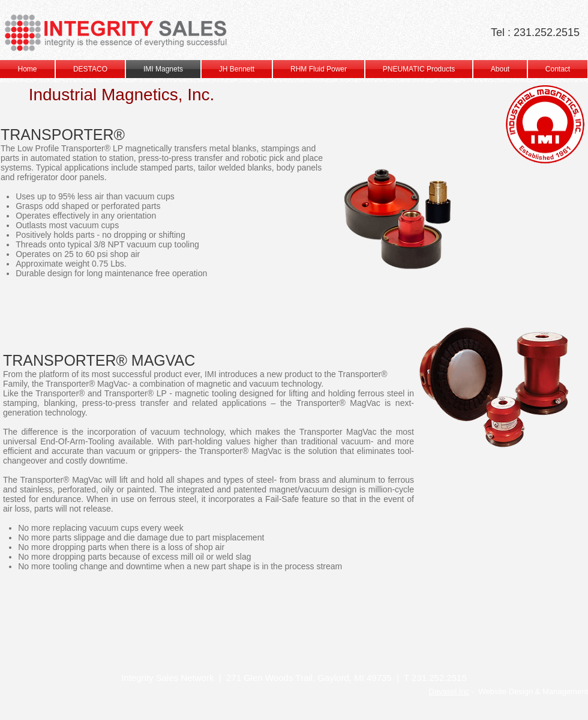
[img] (72, 625)
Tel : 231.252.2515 (535, 32)
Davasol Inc (449, 691)
